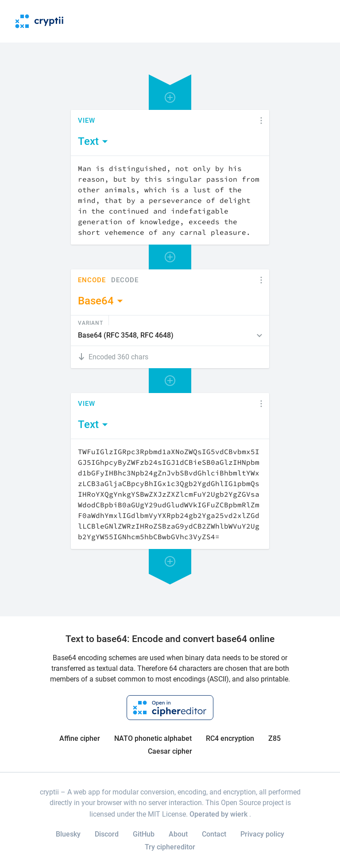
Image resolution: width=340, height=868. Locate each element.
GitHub (144, 834)
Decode (125, 280)
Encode (92, 280)
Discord (107, 834)
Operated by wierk (219, 814)
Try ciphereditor (170, 847)
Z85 (274, 738)
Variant (91, 323)
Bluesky (68, 834)
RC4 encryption (230, 738)
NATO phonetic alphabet (153, 738)
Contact (214, 834)
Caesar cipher (170, 751)
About (178, 834)
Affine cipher (80, 738)
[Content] (170, 200)
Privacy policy (262, 834)
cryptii (49, 792)
